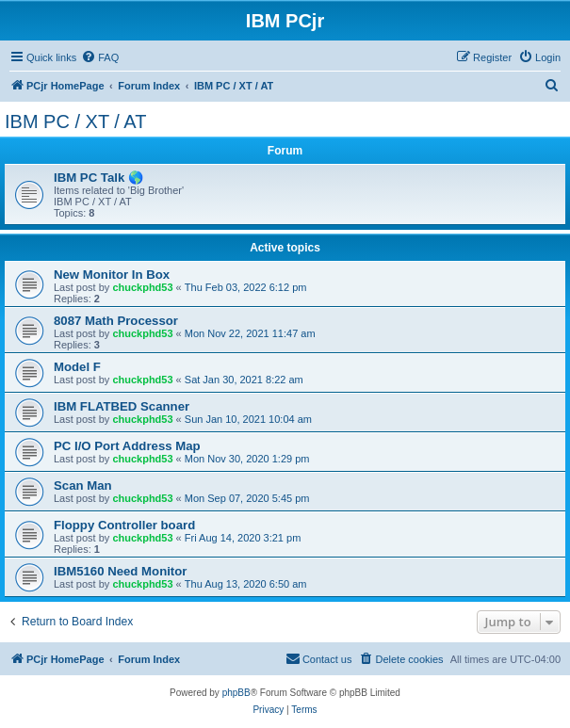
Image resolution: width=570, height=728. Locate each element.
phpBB (236, 693)
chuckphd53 (142, 287)
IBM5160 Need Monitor (120, 571)
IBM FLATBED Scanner (122, 406)
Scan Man (83, 485)
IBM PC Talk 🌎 (98, 178)
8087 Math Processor (116, 321)
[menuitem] (100, 57)
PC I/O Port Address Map (127, 446)
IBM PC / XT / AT (75, 121)
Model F (77, 367)
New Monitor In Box (112, 275)
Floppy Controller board (124, 525)
